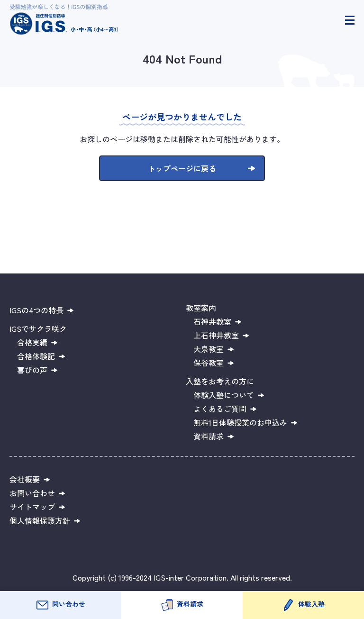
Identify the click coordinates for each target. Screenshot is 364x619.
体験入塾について (224, 395)
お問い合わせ (32, 493)
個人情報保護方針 (40, 520)
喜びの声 (32, 370)
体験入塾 (311, 604)
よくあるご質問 (220, 409)
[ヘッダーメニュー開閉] (350, 20)
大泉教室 (209, 349)
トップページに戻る (182, 168)
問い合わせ (69, 604)
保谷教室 (209, 363)
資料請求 (190, 604)
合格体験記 (36, 356)
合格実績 (32, 342)
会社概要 (25, 479)
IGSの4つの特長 (36, 310)
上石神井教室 (216, 335)
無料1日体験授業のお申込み (240, 422)
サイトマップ (32, 507)
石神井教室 (212, 321)
